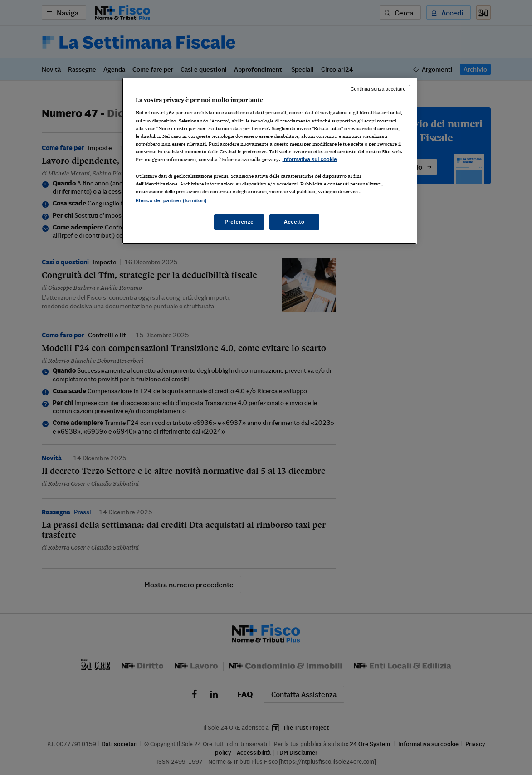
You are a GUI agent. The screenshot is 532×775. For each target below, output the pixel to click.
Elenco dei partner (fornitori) (171, 200)
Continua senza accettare (378, 89)
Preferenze (239, 222)
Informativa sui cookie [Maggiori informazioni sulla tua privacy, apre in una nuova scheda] (310, 159)
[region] (269, 161)
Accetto (294, 222)
